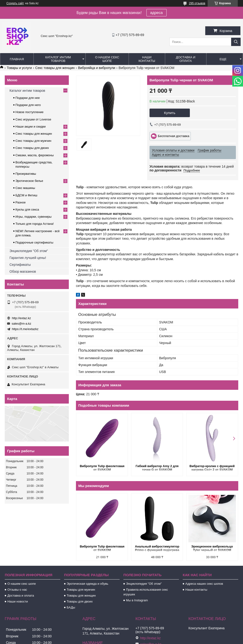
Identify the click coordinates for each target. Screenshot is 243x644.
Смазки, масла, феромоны (35, 155)
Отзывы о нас (17, 590)
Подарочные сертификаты (34, 242)
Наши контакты (147, 59)
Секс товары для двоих (32, 148)
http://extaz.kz (21, 318)
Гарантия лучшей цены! (28, 258)
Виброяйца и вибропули (97, 68)
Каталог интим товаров (58, 59)
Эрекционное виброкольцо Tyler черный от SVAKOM (212, 548)
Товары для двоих (80, 601)
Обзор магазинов (23, 271)
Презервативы (26, 174)
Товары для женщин (81, 596)
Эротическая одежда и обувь (87, 584)
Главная (17, 59)
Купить (170, 113)
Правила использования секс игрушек (146, 592)
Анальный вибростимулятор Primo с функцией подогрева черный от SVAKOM (157, 549)
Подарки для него (28, 105)
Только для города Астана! (35, 224)
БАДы (71, 607)
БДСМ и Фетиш (26, 195)
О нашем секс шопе (107, 59)
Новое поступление (29, 112)
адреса (157, 13)
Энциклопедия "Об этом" (29, 251)
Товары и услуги (19, 68)
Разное (21, 202)
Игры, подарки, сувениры (33, 217)
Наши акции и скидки (30, 126)
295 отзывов (197, 3)
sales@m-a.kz (21, 324)
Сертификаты (20, 265)
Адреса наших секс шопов (204, 584)
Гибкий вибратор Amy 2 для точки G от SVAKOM (157, 468)
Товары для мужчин (81, 590)
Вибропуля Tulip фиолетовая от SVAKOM (102, 468)
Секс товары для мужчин (33, 141)
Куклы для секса (27, 209)
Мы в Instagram (137, 600)
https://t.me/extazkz (25, 329)
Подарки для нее (28, 98)
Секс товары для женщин (55, 68)
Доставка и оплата (186, 59)
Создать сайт (15, 3)
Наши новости (18, 601)
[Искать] (236, 42)
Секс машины (25, 188)
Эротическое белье (29, 181)
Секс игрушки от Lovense (33, 119)
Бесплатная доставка (174, 136)
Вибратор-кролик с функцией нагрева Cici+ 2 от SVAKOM (212, 468)
